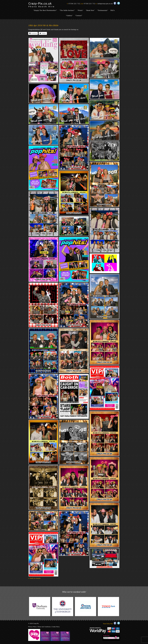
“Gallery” (69, 15)
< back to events (34, 578)
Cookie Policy (56, 627)
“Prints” (80, 10)
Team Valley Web (108, 624)
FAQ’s (113, 10)
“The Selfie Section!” (67, 10)
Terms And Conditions (44, 627)
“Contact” (79, 15)
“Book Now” (90, 10)
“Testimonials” (103, 10)
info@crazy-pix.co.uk (105, 3)
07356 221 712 (74, 3)
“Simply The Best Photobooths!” (45, 10)
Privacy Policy (32, 627)
